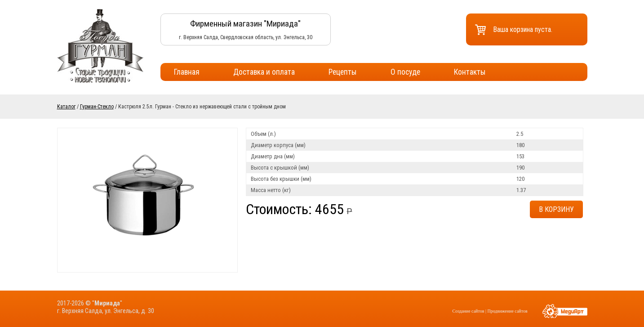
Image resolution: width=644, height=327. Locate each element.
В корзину (556, 209)
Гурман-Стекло (97, 107)
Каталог (66, 107)
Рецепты (343, 72)
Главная (187, 72)
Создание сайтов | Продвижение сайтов (490, 311)
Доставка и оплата (264, 72)
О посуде (405, 72)
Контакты (470, 72)
